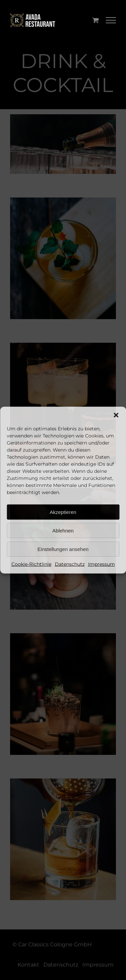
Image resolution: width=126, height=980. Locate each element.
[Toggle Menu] (111, 20)
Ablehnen (63, 530)
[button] (116, 415)
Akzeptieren (63, 512)
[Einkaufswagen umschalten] (96, 20)
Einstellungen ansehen (63, 549)
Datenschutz (70, 564)
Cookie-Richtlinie (31, 564)
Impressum (101, 564)
